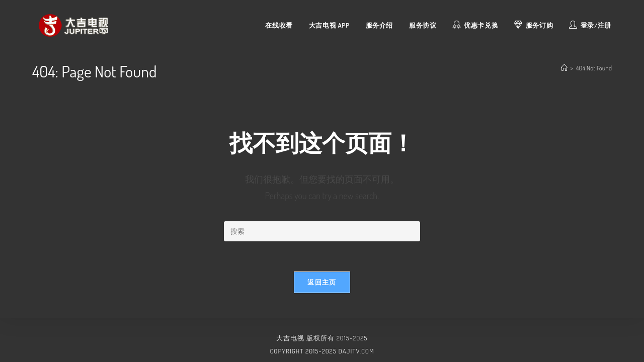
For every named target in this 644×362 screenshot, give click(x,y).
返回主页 (322, 282)
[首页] (564, 68)
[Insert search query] (322, 231)
